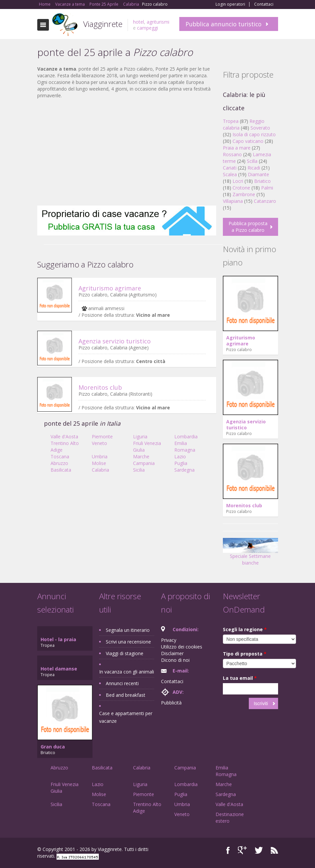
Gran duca (53, 747)
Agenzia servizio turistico (115, 341)
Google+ (242, 850)
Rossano (232, 154)
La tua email (240, 678)
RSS (274, 850)
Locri (238, 181)
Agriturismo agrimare (110, 288)
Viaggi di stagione (125, 653)
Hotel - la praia (58, 639)
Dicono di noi (175, 660)
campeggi (148, 28)
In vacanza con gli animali (127, 672)
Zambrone (244, 194)
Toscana (60, 456)
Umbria (100, 456)
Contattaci (264, 4)
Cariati (230, 168)
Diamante (258, 174)
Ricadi (254, 168)
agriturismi (158, 22)
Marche (141, 456)
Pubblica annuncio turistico (224, 24)
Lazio (180, 456)
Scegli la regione (245, 629)
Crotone (241, 188)
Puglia (181, 463)
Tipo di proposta (245, 654)
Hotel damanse (59, 669)
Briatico (262, 181)
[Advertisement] (127, 152)
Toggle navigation (43, 25)
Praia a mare (237, 148)
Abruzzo (59, 463)
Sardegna (184, 470)
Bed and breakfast (126, 695)
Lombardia (186, 436)
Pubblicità (171, 703)
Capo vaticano (248, 141)
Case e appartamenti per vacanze (126, 717)
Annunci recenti (122, 683)
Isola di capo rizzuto (254, 134)
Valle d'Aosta (64, 436)
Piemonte (102, 436)
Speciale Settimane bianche (250, 554)
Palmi (267, 188)
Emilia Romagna (185, 446)
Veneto (99, 443)
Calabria (100, 470)
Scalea (230, 174)
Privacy (169, 640)
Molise (99, 463)
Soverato (260, 128)
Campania (144, 463)
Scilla (252, 161)
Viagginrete (103, 24)
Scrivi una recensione (128, 642)
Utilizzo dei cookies (182, 647)
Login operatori (230, 4)
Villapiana (233, 201)
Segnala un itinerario (128, 630)
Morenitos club (100, 387)
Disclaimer (172, 653)
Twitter (259, 850)
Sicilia (139, 470)
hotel (139, 22)
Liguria (140, 436)
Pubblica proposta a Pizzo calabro (248, 227)
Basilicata (61, 470)
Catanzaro (265, 201)
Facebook (228, 850)
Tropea (231, 121)
